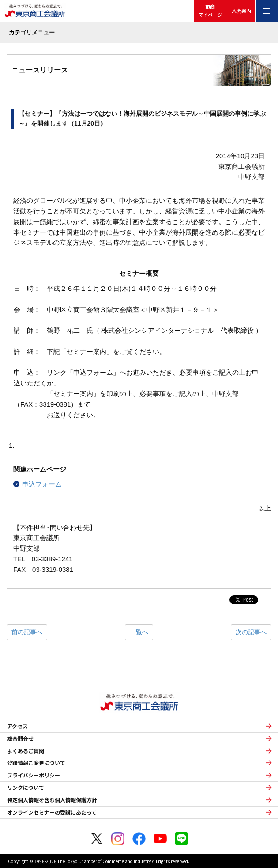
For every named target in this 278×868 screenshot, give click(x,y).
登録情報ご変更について (36, 763)
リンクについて (26, 788)
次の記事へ (251, 632)
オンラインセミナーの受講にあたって (52, 812)
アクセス (17, 726)
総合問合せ (20, 739)
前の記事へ (27, 632)
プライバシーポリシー (34, 775)
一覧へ (139, 632)
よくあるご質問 (26, 751)
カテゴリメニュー (32, 32)
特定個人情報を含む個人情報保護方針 (52, 800)
